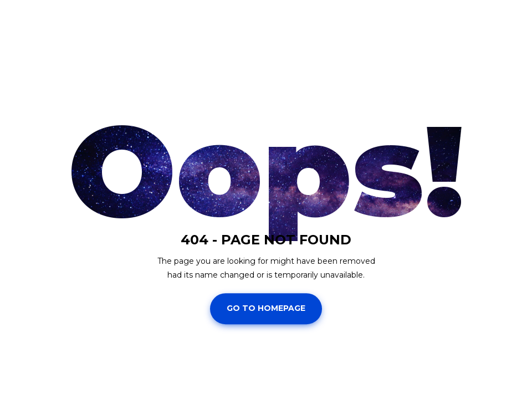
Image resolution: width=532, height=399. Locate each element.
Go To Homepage (266, 309)
